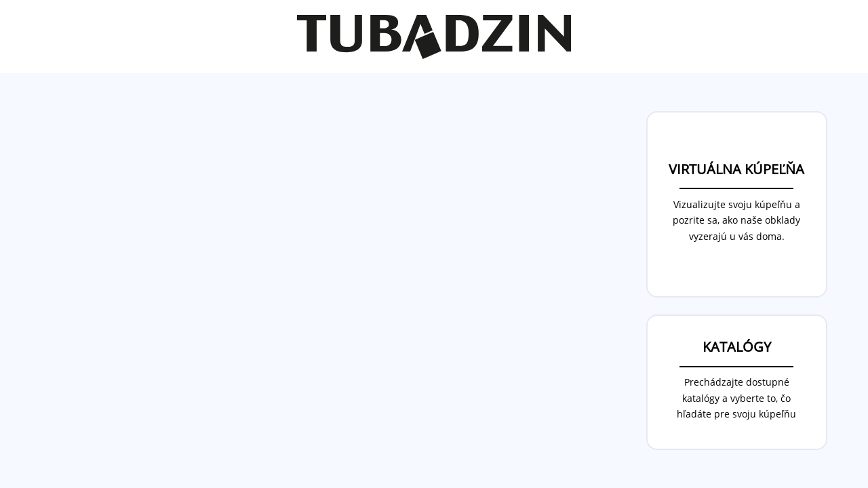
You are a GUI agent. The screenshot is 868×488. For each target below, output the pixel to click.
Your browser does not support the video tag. (333, 279)
